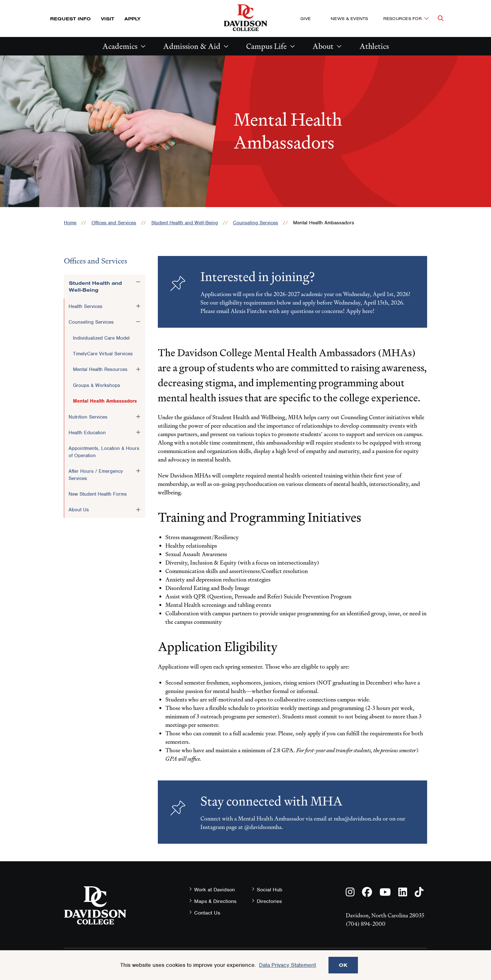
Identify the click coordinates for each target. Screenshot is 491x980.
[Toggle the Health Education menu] (138, 432)
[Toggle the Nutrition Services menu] (138, 417)
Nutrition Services (88, 417)
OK (343, 965)
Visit (108, 19)
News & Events (349, 18)
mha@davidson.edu (358, 818)
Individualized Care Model (101, 338)
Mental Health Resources (100, 369)
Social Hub (270, 890)
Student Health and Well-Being (185, 223)
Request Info (70, 19)
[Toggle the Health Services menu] (138, 306)
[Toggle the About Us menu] (138, 509)
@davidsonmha (263, 827)
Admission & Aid (192, 46)
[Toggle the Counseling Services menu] (138, 322)
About (323, 46)
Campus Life (266, 46)
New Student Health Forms (98, 494)
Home (70, 223)
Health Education (87, 433)
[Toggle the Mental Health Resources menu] (138, 369)
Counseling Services (256, 223)
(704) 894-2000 (366, 924)
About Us (79, 510)
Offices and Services (114, 223)
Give (305, 18)
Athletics (374, 46)
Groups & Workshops (97, 385)
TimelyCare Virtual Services (103, 354)
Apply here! (360, 311)
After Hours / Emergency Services (96, 475)
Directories (269, 901)
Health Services (85, 306)
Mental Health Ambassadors (105, 401)
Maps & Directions (215, 901)
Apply (132, 19)
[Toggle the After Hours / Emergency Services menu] (138, 471)
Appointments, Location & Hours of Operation (104, 452)
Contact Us (207, 913)
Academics (120, 46)
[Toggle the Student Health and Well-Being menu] (138, 282)
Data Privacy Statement (287, 965)
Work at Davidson (214, 890)
